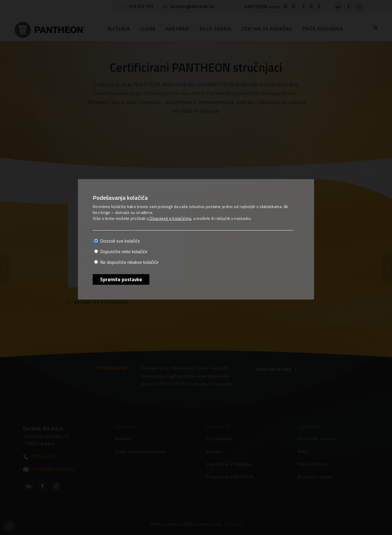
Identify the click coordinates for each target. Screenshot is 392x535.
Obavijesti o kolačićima (170, 218)
